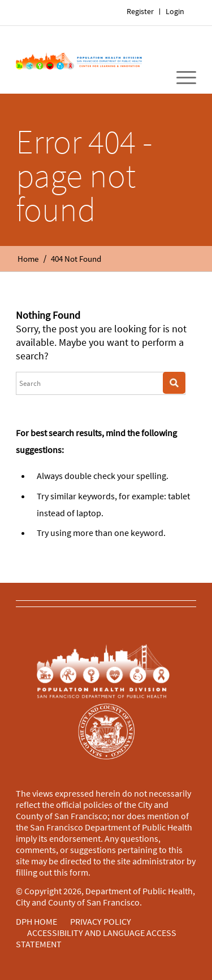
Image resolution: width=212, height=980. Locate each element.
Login (175, 11)
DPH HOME (36, 921)
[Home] (79, 60)
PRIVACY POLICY (101, 921)
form (79, 872)
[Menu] (181, 78)
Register (140, 11)
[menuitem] (175, 12)
